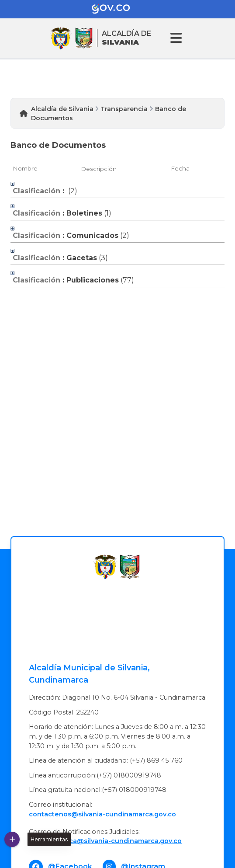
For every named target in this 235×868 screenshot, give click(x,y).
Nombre (25, 168)
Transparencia (124, 109)
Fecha (180, 168)
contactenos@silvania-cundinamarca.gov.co (102, 814)
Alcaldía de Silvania (62, 109)
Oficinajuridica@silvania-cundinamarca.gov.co (105, 841)
